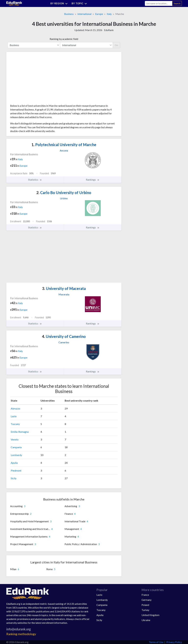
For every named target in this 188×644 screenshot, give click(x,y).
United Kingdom (150, 615)
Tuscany (15, 424)
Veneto (15, 439)
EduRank (109, 30)
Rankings (93, 180)
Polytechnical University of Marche (64, 145)
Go (116, 45)
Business (69, 14)
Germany (146, 600)
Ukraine (146, 620)
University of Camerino (64, 336)
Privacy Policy (174, 642)
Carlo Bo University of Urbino (64, 193)
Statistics (35, 180)
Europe (99, 14)
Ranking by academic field (64, 39)
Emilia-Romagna (20, 432)
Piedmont (16, 470)
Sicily (14, 478)
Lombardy (16, 455)
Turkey (145, 610)
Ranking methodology (21, 634)
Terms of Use (156, 642)
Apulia (14, 463)
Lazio (14, 416)
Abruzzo (15, 408)
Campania (16, 447)
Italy (109, 14)
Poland (145, 605)
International (84, 14)
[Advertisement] (34, 79)
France (145, 595)
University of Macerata (64, 288)
